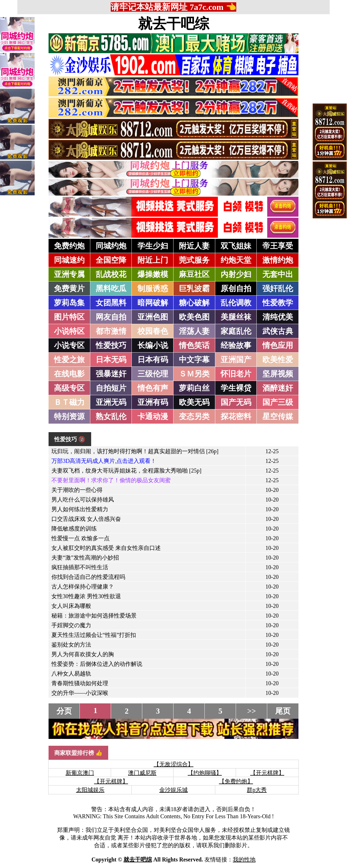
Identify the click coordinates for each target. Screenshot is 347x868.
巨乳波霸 (194, 289)
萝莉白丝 (194, 388)
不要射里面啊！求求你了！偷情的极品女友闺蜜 (111, 480)
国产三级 (278, 402)
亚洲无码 (111, 402)
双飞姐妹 (236, 246)
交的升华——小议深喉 (80, 693)
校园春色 (153, 331)
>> (252, 711)
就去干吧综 (173, 24)
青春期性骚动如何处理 (80, 683)
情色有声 (153, 388)
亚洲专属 (69, 274)
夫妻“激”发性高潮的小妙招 (85, 558)
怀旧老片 (236, 374)
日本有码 (153, 360)
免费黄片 (69, 289)
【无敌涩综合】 (173, 764)
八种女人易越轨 (71, 674)
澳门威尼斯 (142, 773)
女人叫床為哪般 (71, 606)
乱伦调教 (236, 303)
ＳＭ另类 (194, 374)
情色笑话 (194, 345)
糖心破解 (194, 303)
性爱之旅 (69, 360)
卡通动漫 (153, 417)
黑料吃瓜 (111, 289)
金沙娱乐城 (173, 790)
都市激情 (111, 331)
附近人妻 (194, 246)
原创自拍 (236, 289)
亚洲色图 (153, 317)
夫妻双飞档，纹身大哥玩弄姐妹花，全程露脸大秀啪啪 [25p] (126, 471)
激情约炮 (278, 260)
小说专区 (69, 345)
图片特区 (69, 317)
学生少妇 (153, 246)
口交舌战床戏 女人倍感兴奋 (86, 519)
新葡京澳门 (80, 773)
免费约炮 (69, 246)
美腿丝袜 (236, 317)
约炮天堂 (236, 260)
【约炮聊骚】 (205, 773)
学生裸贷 (236, 388)
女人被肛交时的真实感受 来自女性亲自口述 (106, 548)
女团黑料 (111, 303)
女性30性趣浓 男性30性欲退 (86, 596)
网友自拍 (111, 317)
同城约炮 (111, 246)
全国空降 (111, 260)
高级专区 (69, 388)
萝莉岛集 (69, 303)
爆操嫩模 (153, 274)
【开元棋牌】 (267, 773)
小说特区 (69, 331)
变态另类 (194, 417)
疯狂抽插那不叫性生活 (80, 567)
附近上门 (153, 260)
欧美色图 (194, 317)
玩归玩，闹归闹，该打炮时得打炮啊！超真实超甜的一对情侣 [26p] (135, 451)
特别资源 (69, 417)
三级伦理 (153, 374)
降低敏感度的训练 (74, 529)
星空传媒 (278, 417)
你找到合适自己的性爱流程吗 (88, 577)
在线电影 (69, 374)
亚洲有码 (153, 402)
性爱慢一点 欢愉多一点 (81, 538)
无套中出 (278, 274)
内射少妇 (236, 274)
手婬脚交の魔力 (71, 625)
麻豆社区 (194, 274)
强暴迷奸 (111, 374)
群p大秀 (257, 790)
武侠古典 (278, 331)
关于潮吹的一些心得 (77, 490)
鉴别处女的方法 (71, 645)
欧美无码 (194, 402)
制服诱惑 (153, 289)
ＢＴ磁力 (69, 402)
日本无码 (111, 360)
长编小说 (153, 345)
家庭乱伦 (236, 331)
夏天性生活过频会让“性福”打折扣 (94, 635)
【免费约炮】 (236, 781)
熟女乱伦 (111, 417)
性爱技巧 (111, 345)
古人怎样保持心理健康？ (83, 587)
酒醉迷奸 (278, 388)
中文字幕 (194, 360)
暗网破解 (153, 303)
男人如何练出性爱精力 (80, 509)
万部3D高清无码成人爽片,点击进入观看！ (104, 461)
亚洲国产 (236, 360)
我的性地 (244, 859)
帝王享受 (278, 246)
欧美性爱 (278, 360)
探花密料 (236, 417)
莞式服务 (194, 260)
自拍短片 (111, 388)
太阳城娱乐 (90, 790)
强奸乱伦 (278, 289)
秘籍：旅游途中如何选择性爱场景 (94, 616)
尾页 (283, 711)
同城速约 (69, 260)
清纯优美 (278, 317)
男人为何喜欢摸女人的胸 (83, 654)
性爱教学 (278, 303)
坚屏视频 (278, 374)
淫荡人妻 (194, 331)
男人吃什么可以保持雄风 (83, 500)
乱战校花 (111, 274)
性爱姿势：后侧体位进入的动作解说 (97, 664)
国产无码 (236, 402)
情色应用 (278, 345)
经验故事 (236, 345)
